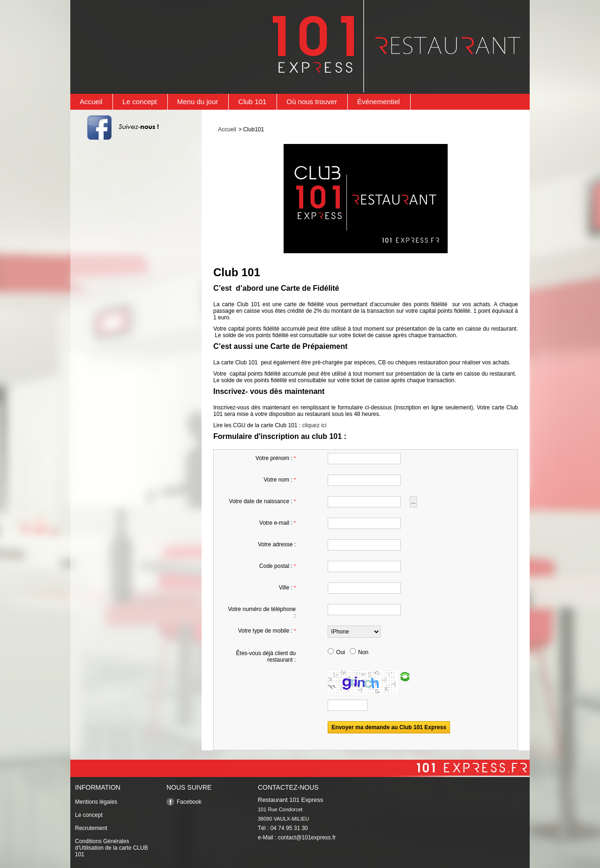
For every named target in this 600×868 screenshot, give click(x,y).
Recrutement (91, 828)
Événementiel (379, 102)
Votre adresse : (277, 544)
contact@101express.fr (307, 838)
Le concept (139, 102)
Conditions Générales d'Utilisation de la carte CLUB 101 (112, 848)
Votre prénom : (276, 458)
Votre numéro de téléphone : (262, 612)
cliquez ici (314, 425)
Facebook (189, 802)
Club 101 (252, 102)
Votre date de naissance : (262, 501)
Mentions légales (96, 802)
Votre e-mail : (277, 523)
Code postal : (277, 566)
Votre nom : (280, 480)
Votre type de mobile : (267, 631)
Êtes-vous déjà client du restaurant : (266, 657)
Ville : (287, 588)
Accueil (91, 102)
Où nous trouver (312, 102)
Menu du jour (198, 102)
